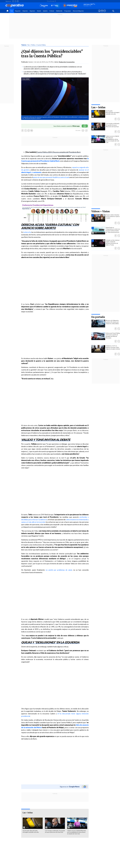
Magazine (18, 11)
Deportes (25, 11)
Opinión (45, 11)
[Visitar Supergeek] (105, 12)
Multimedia (59, 11)
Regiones (32, 11)
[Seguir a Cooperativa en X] (15, 1)
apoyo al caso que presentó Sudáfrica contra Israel (51, 177)
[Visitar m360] (102, 12)
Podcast (52, 11)
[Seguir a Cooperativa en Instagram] (18, 1)
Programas (68, 11)
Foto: (24, 79)
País (12, 11)
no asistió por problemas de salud (59, 570)
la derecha (27, 232)
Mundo (39, 11)
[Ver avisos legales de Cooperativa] (99, 12)
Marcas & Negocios (78, 11)
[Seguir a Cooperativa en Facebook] (13, 1)
